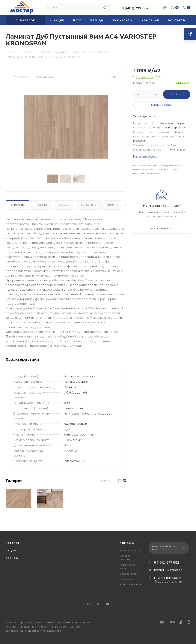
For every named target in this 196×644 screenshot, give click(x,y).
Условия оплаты (130, 550)
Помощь (127, 543)
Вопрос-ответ (129, 574)
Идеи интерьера (130, 584)
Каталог (13, 543)
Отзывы (64, 205)
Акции (11, 550)
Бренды (12, 558)
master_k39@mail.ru (169, 570)
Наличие (42, 205)
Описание (17, 205)
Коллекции (127, 579)
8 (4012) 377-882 (135, 8)
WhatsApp (108, 604)
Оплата (112, 205)
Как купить (88, 205)
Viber (98, 604)
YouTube (89, 604)
